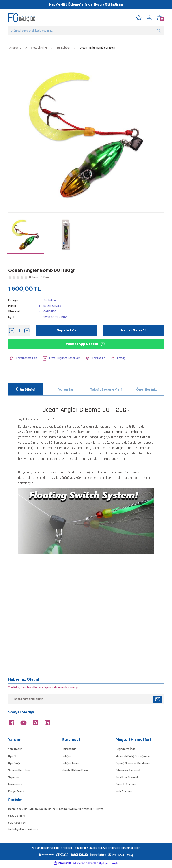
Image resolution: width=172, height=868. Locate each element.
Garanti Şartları (126, 784)
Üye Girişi (14, 763)
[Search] (86, 31)
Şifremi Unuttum (19, 770)
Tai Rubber (50, 300)
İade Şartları (124, 791)
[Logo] (21, 18)
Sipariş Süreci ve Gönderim (133, 763)
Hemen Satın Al (133, 331)
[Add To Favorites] (23, 358)
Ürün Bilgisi (26, 389)
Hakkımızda (69, 749)
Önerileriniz (146, 389)
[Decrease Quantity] (12, 331)
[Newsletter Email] (86, 699)
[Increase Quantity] (27, 331)
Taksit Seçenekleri (106, 389)
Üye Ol (12, 756)
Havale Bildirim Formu (76, 770)
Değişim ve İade (126, 749)
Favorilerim (15, 784)
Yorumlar (66, 389)
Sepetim (14, 777)
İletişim (67, 756)
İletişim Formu (71, 763)
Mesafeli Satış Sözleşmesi (133, 756)
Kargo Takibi (16, 791)
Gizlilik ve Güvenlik (127, 777)
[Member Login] (149, 18)
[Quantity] (19, 331)
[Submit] (158, 699)
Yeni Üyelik (15, 749)
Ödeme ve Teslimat (128, 770)
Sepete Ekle (67, 331)
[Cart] (159, 18)
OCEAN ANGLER (53, 306)
